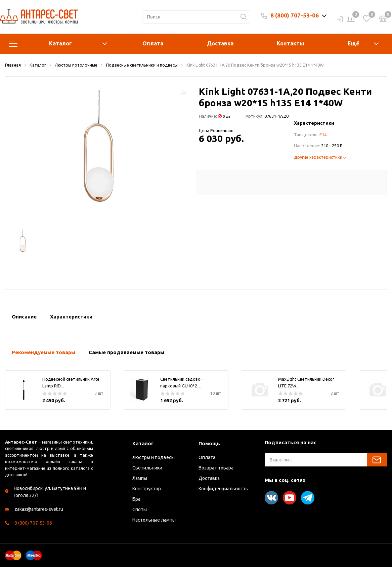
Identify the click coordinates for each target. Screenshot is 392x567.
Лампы (140, 478)
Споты (140, 509)
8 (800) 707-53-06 (295, 15)
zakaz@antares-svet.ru (39, 509)
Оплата (153, 43)
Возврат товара (216, 468)
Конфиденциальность (223, 489)
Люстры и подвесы (154, 457)
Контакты (290, 43)
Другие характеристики (320, 157)
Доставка (220, 43)
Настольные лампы (154, 520)
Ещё (354, 43)
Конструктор (147, 489)
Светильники (147, 468)
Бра (136, 499)
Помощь (209, 443)
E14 (323, 135)
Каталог (58, 44)
